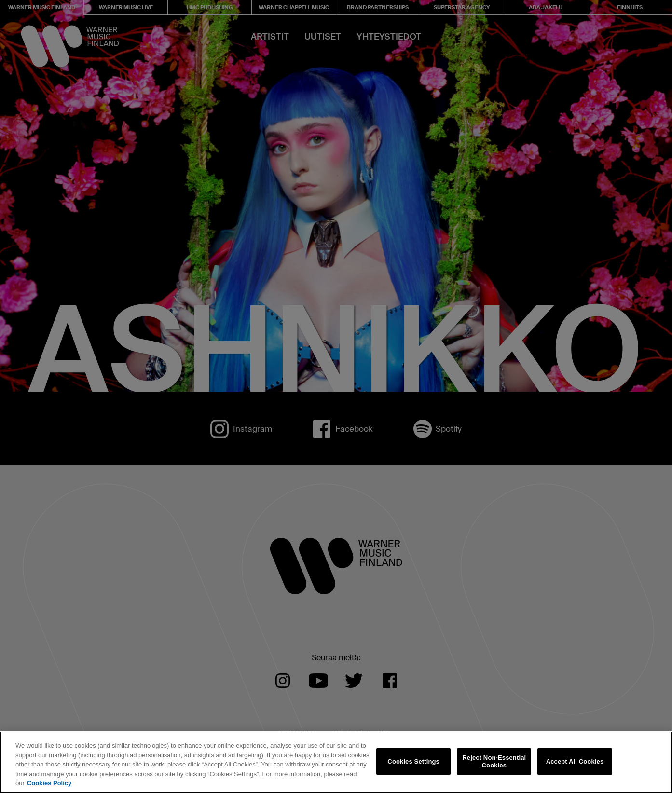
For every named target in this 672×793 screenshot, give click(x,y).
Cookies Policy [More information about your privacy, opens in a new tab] (49, 783)
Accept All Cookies (575, 761)
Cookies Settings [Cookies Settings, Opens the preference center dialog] (413, 761)
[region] (336, 762)
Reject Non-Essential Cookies (494, 761)
